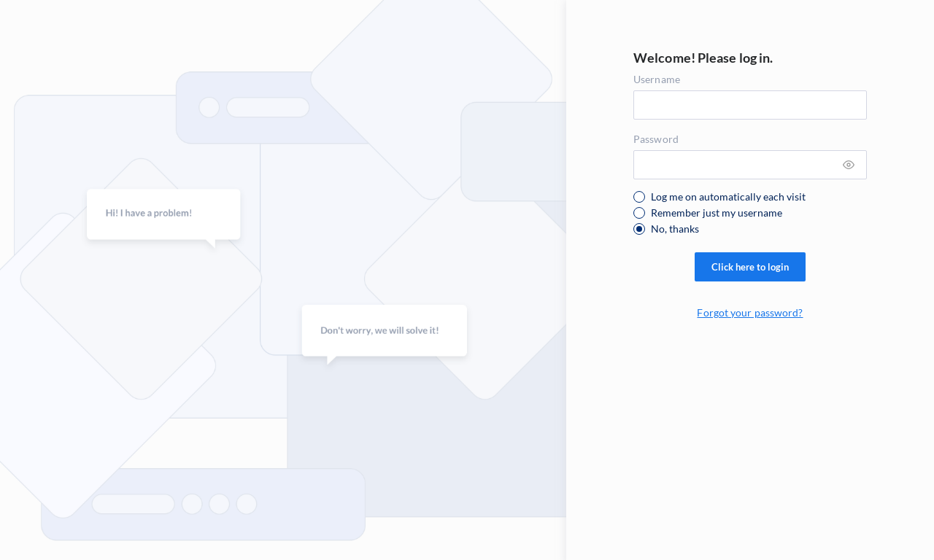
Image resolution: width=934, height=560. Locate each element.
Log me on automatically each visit (728, 197)
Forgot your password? (750, 312)
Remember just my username (717, 213)
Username (657, 79)
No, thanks (675, 229)
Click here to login (750, 267)
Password (656, 139)
